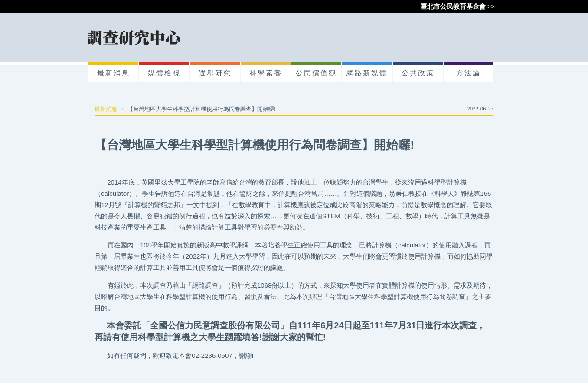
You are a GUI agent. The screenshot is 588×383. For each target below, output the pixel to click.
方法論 (469, 73)
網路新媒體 (367, 73)
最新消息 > (111, 109)
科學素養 (266, 73)
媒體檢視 (164, 73)
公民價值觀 (316, 73)
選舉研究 (215, 73)
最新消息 (114, 73)
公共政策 (418, 73)
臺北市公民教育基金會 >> (458, 6)
